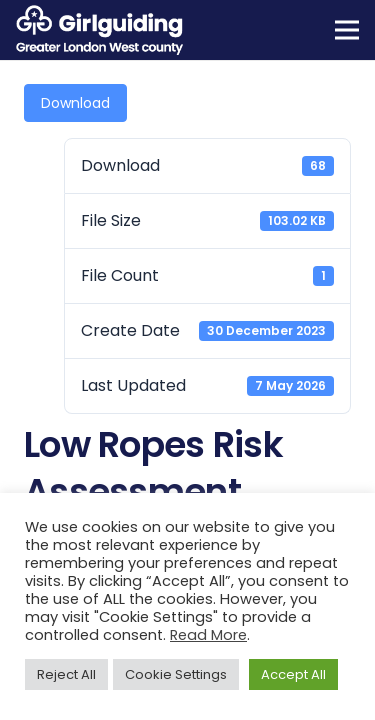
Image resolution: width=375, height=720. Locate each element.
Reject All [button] (66, 674)
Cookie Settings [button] (176, 674)
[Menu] (347, 30)
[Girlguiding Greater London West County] (99, 30)
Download (75, 103)
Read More (208, 635)
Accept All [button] (293, 674)
